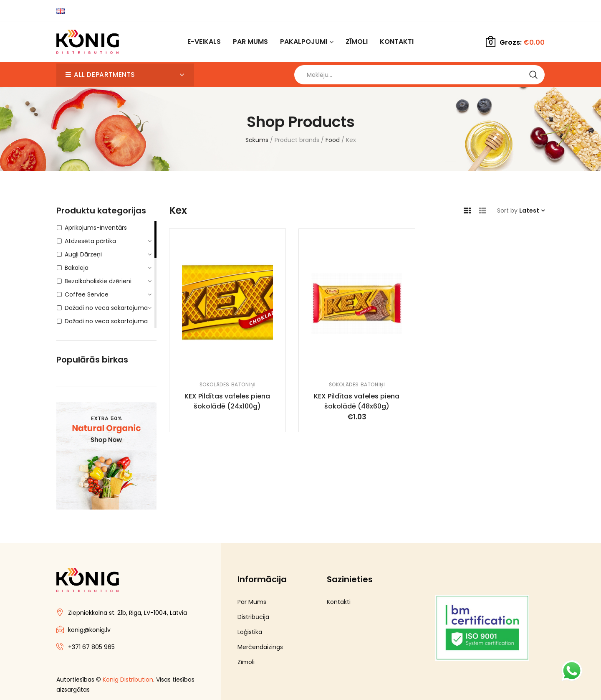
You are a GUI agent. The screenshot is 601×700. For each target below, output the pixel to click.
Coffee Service (87, 299)
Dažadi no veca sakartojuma (106, 312)
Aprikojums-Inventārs (96, 232)
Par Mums (250, 42)
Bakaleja (77, 272)
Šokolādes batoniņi (228, 389)
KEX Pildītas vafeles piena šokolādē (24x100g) (227, 405)
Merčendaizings (260, 651)
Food (333, 144)
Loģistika (250, 636)
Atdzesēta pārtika (90, 245)
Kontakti (397, 42)
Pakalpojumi (304, 42)
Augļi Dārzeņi (83, 259)
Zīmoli (357, 42)
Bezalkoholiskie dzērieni (98, 285)
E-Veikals (204, 42)
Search (533, 77)
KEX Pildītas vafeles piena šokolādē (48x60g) (357, 405)
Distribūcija (253, 621)
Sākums (257, 144)
